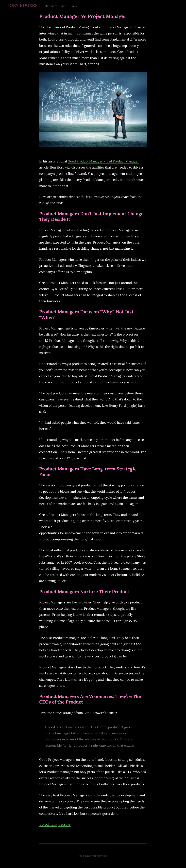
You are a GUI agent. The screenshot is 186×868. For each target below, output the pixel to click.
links (74, 6)
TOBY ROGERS (22, 5)
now (64, 6)
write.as (102, 856)
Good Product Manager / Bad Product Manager (103, 161)
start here (51, 6)
